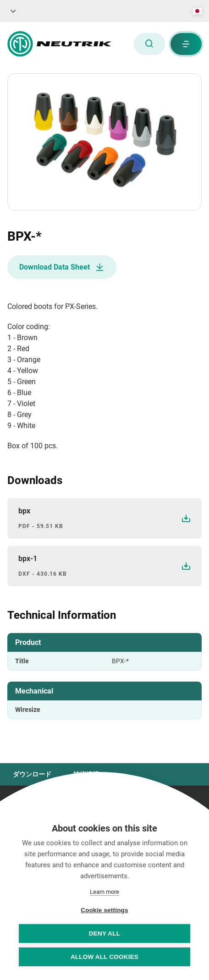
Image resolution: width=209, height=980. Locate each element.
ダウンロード (32, 774)
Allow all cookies (104, 957)
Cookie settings (104, 910)
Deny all (104, 933)
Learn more (104, 892)
